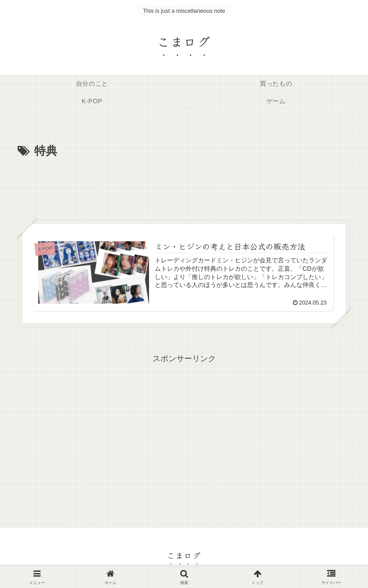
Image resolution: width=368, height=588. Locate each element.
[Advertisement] (184, 185)
